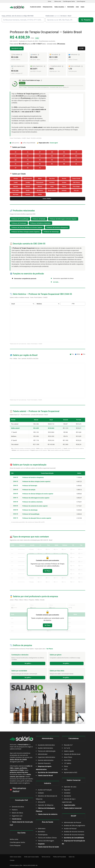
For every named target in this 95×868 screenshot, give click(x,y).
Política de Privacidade (60, 857)
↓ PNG (73, 304)
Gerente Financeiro (44, 763)
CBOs (77, 7)
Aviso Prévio (68, 757)
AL (28, 152)
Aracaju (16, 179)
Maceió (28, 187)
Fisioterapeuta (43, 835)
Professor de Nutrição (39, 219)
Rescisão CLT (68, 745)
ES (28, 156)
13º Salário (68, 763)
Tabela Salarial (60, 7)
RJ (16, 164)
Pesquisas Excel (48, 7)
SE (28, 168)
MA (52, 156)
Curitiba (28, 183)
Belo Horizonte (28, 179)
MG (16, 160)
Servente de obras (18, 807)
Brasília (64, 179)
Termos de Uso (46, 857)
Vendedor (67, 793)
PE (64, 160)
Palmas (64, 187)
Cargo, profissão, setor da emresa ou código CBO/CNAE (18, 16)
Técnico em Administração (47, 751)
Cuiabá (16, 183)
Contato (12, 860)
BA (64, 152)
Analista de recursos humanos (74, 832)
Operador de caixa (70, 787)
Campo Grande (76, 179)
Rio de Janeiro (52, 190)
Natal (52, 187)
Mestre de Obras (17, 813)
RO (52, 164)
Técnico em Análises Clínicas (47, 838)
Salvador (64, 190)
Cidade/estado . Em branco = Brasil (58, 16)
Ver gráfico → (28, 663)
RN (28, 164)
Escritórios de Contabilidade (74, 838)
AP (40, 152)
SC (76, 164)
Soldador (41, 793)
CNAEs (82, 7)
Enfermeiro (42, 829)
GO (40, 156)
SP (16, 168)
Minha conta (58, 1)
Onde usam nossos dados (31, 857)
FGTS (66, 769)
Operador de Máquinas (46, 805)
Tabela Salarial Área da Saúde (48, 847)
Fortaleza (52, 183)
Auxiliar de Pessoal (70, 829)
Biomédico (41, 832)
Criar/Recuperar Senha (69, 1)
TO (40, 168)
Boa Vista (52, 179)
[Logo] (17, 7)
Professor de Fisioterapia (19, 223)
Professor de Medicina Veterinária (40, 223)
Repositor (67, 790)
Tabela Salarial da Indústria (48, 814)
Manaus (40, 187)
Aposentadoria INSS (71, 772)
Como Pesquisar (81, 1)
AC (16, 152)
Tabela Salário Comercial (73, 808)
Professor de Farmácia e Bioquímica (57, 227)
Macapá (16, 187)
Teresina (28, 194)
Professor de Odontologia (51, 232)
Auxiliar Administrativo (46, 748)
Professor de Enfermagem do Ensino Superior (63, 219)
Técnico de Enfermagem (46, 841)
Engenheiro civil (17, 816)
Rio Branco (40, 190)
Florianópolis (40, 183)
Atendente (68, 796)
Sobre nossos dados (16, 857)
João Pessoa (76, 183)
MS (76, 156)
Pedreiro (15, 810)
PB (40, 160)
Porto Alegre (76, 187)
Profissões (71, 7)
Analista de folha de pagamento (75, 825)
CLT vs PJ (67, 748)
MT (64, 156)
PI (76, 160)
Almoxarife (42, 802)
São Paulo (16, 194)
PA (28, 160)
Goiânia (64, 183)
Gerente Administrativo (46, 760)
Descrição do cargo (17, 48)
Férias (66, 766)
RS (40, 164)
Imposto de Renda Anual (72, 754)
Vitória (40, 194)
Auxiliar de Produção (45, 790)
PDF (81, 48)
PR (52, 160)
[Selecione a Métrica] (47, 304)
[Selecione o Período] (22, 304)
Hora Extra (68, 760)
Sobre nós (72, 857)
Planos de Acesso (36, 7)
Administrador (43, 754)
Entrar (50, 1)
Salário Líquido (69, 751)
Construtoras (17, 819)
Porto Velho (16, 190)
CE (76, 152)
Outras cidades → (48, 199)
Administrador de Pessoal (73, 822)
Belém (40, 179)
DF (16, 156)
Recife (28, 190)
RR (64, 164)
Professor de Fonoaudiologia (20, 219)
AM (52, 152)
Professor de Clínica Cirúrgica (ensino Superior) (26, 232)
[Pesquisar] (86, 20)
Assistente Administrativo (46, 745)
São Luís (76, 190)
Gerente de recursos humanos (74, 835)
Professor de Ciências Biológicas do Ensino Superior (27, 227)
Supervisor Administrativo (47, 757)
